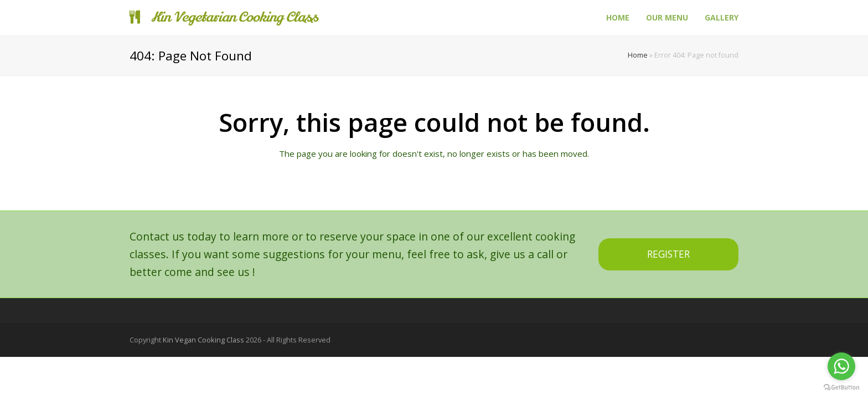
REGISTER (668, 254)
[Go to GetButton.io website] (841, 388)
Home (638, 55)
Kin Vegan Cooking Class (203, 340)
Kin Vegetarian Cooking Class (224, 17)
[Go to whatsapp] (841, 366)
